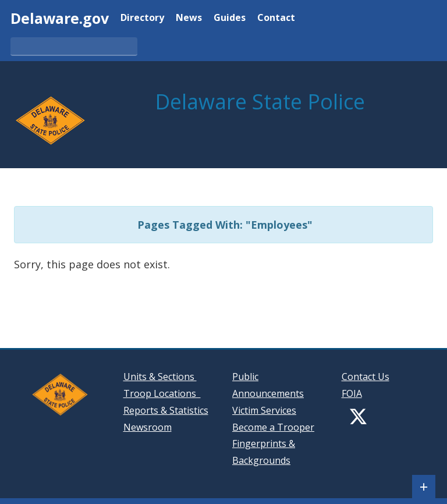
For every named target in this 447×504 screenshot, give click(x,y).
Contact (276, 18)
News (189, 18)
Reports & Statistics (166, 410)
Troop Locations (162, 393)
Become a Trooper (273, 427)
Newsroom (148, 427)
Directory (142, 18)
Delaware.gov (60, 18)
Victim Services (264, 410)
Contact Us (366, 377)
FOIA (352, 393)
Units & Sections (160, 377)
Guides (230, 18)
